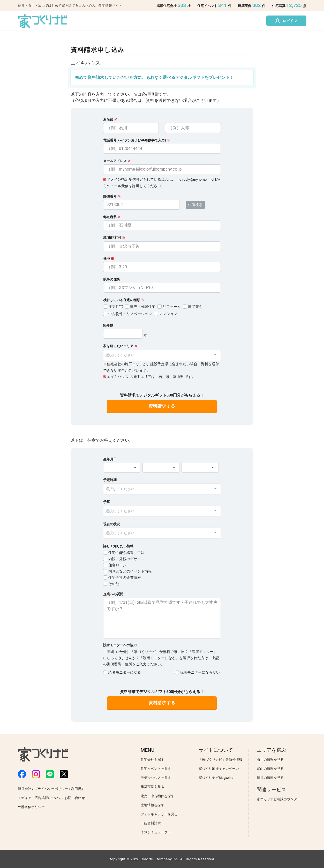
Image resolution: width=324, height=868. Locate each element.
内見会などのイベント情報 (130, 571)
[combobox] (162, 355)
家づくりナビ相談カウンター (279, 799)
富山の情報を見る (270, 769)
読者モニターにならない (200, 672)
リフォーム (172, 307)
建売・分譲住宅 (143, 307)
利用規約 (78, 789)
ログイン (286, 21)
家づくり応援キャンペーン (219, 769)
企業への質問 (113, 594)
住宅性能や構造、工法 (126, 553)
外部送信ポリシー (31, 807)
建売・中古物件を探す (157, 796)
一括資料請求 (151, 823)
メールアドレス (115, 161)
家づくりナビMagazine (216, 778)
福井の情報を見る (270, 778)
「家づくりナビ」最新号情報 (220, 760)
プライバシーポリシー (51, 789)
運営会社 (25, 789)
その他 (114, 584)
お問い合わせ (75, 798)
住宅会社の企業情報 (125, 578)
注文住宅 (116, 307)
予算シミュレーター (156, 832)
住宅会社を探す (152, 760)
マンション (168, 314)
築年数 (108, 325)
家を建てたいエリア (118, 346)
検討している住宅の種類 (122, 300)
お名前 (108, 119)
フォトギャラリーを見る (159, 814)
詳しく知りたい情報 (118, 546)
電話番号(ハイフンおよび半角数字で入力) (135, 140)
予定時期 (110, 480)
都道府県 (112, 217)
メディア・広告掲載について (40, 798)
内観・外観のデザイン (126, 559)
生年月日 (110, 459)
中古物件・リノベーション (130, 314)
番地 (109, 259)
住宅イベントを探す (156, 769)
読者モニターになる (125, 672)
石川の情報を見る (270, 760)
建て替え (195, 307)
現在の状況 (112, 524)
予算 (107, 502)
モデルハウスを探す (156, 778)
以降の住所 (112, 279)
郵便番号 (112, 196)
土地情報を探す (152, 805)
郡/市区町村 (114, 238)
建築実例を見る (152, 787)
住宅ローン (117, 565)
